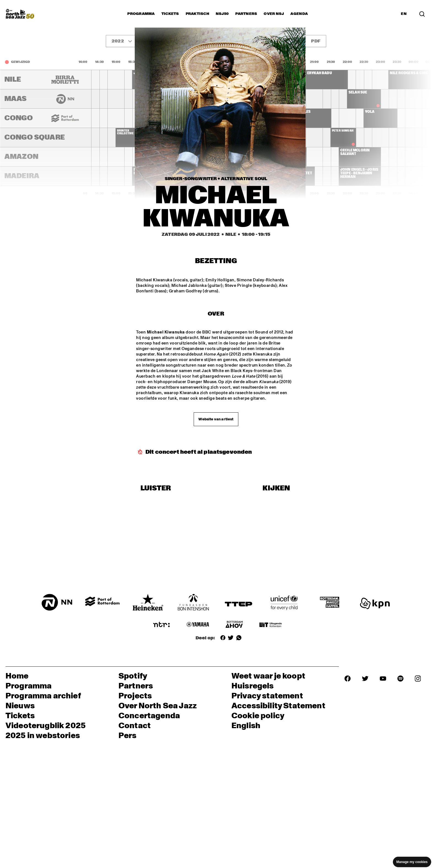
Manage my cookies (412, 862)
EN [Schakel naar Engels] (404, 14)
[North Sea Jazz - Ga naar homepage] (20, 14)
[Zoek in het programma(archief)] (422, 14)
